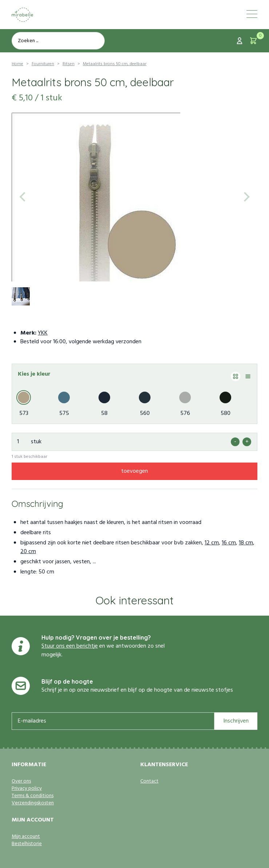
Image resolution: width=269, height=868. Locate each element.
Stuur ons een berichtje (70, 646)
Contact (149, 781)
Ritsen (69, 64)
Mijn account (26, 837)
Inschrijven (236, 721)
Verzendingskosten (33, 803)
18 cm (246, 543)
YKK (43, 333)
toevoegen (134, 471)
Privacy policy (27, 789)
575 (64, 413)
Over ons (21, 781)
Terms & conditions (33, 796)
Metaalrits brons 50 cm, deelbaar (115, 64)
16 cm (229, 543)
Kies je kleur (34, 374)
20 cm (28, 552)
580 (226, 413)
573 (24, 413)
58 (104, 413)
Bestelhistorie (27, 844)
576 (185, 413)
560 (145, 413)
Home (17, 64)
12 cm (212, 543)
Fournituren (43, 64)
